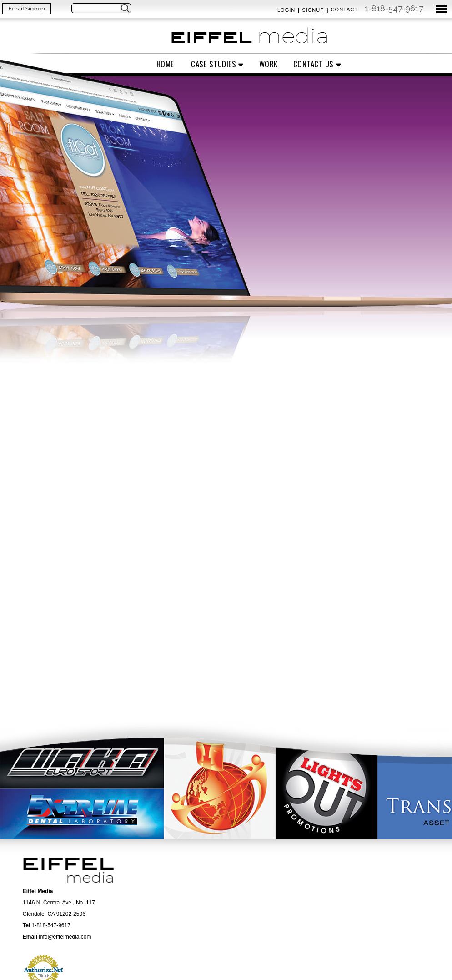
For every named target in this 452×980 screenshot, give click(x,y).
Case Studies (213, 64)
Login (286, 10)
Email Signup (27, 8)
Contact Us (314, 64)
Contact (344, 10)
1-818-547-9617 (394, 8)
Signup (313, 10)
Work (269, 64)
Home (165, 64)
